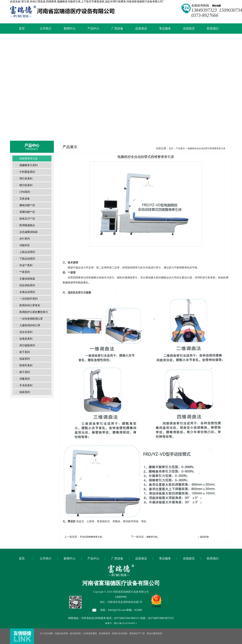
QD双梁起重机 (90, 633)
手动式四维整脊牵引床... (92, 537)
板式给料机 (75, 633)
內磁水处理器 (61, 633)
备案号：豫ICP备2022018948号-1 (121, 623)
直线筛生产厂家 (137, 633)
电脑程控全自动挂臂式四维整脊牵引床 (206, 148)
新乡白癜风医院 (154, 633)
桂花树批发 (105, 633)
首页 (171, 148)
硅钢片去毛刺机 (120, 633)
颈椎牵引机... (153, 537)
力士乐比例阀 (46, 633)
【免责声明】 (121, 597)
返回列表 (204, 537)
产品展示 (180, 148)
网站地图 (215, 6)
